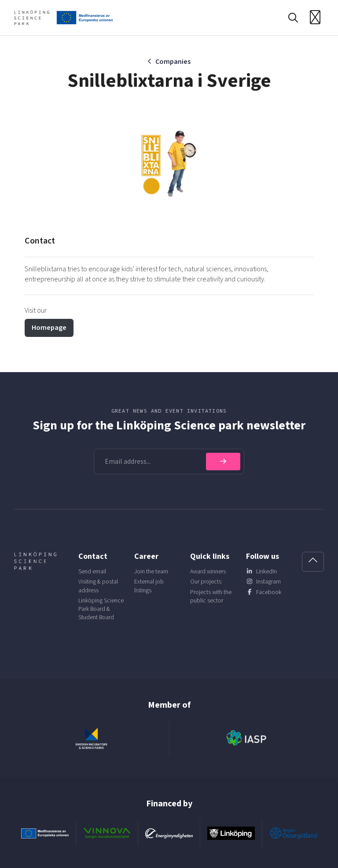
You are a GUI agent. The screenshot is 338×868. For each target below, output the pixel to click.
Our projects (206, 582)
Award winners (208, 571)
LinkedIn (266, 571)
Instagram (268, 582)
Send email (92, 571)
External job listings (149, 586)
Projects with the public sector (211, 596)
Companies (173, 62)
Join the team (151, 571)
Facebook (269, 592)
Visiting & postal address (98, 586)
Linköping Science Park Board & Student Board (101, 609)
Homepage (49, 328)
